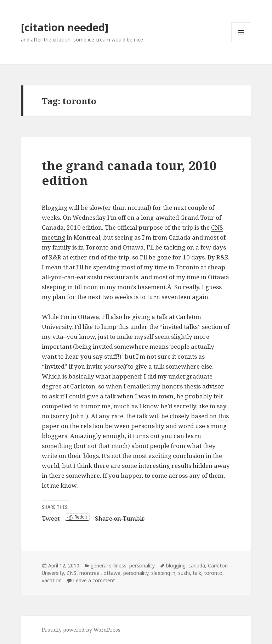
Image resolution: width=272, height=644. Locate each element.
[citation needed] (65, 27)
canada (197, 565)
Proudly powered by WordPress (81, 630)
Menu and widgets (241, 42)
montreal (90, 573)
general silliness (109, 565)
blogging (176, 565)
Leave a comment (94, 580)
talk (197, 573)
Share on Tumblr (120, 517)
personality (142, 565)
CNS (72, 573)
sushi (184, 573)
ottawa (112, 573)
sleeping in (163, 573)
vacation (52, 580)
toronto (213, 573)
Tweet (51, 517)
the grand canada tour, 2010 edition (129, 173)
